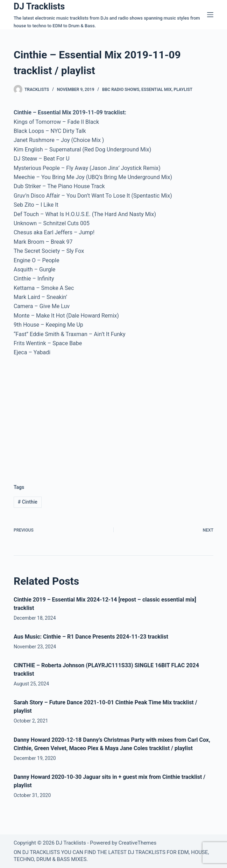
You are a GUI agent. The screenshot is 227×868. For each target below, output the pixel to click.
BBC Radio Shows (121, 90)
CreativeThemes (138, 843)
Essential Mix (157, 90)
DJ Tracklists (39, 6)
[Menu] (210, 15)
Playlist (183, 90)
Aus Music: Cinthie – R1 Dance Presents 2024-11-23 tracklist (91, 637)
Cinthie (28, 502)
